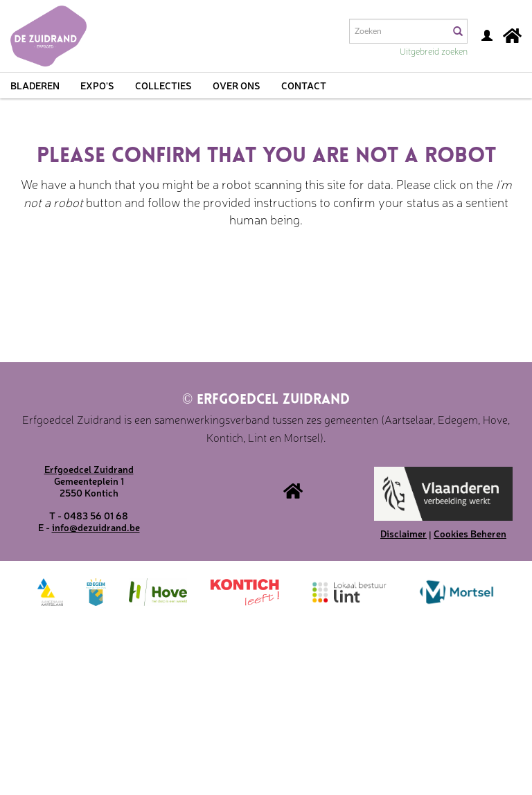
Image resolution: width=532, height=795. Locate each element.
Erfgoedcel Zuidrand (266, 400)
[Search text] (398, 31)
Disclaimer (404, 533)
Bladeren (35, 85)
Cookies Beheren (470, 533)
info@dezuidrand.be (96, 527)
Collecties (163, 85)
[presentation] (296, 283)
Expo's (97, 85)
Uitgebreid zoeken (434, 51)
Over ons (237, 85)
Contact (304, 85)
